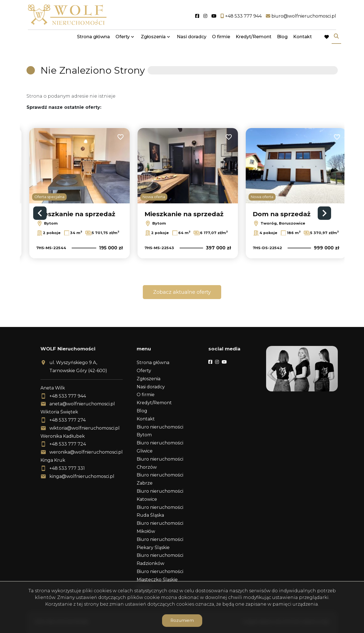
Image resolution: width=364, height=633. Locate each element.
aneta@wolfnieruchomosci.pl (82, 404)
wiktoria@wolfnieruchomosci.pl (85, 428)
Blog (282, 40)
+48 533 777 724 (68, 444)
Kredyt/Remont (254, 40)
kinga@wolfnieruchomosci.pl (82, 476)
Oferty (123, 40)
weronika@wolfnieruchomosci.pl (86, 452)
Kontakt (302, 40)
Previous (40, 213)
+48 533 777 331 (67, 468)
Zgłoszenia (153, 40)
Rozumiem (182, 620)
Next (324, 213)
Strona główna (93, 40)
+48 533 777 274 (68, 420)
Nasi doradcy (192, 40)
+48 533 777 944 (68, 396)
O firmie (221, 40)
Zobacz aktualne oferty (182, 292)
